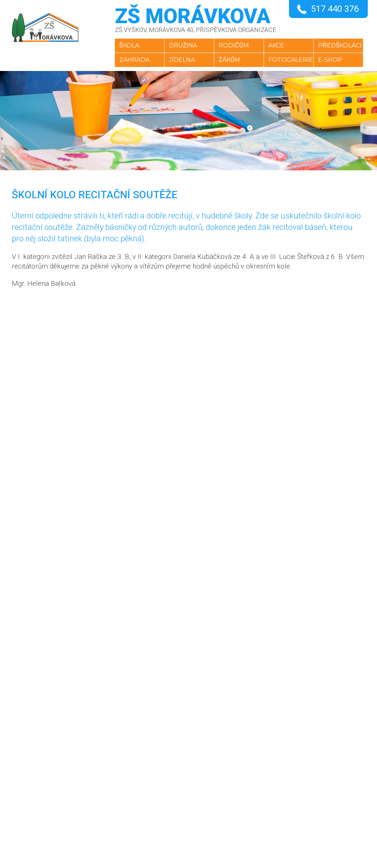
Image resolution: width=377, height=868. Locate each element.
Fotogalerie (291, 60)
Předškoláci (342, 45)
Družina (181, 45)
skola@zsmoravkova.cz (189, 804)
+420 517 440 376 (179, 786)
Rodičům (233, 45)
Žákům (229, 60)
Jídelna (180, 60)
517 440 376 (335, 9)
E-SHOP (332, 60)
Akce (277, 45)
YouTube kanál (175, 822)
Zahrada (131, 60)
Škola (126, 45)
